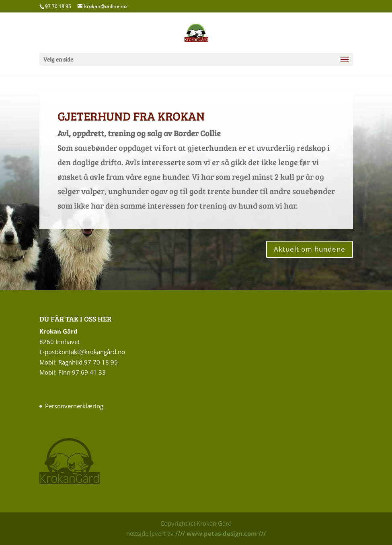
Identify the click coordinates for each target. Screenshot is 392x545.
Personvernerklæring (74, 406)
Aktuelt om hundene (310, 249)
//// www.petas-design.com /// (220, 533)
